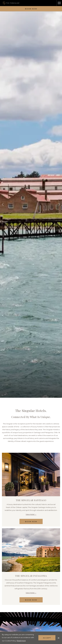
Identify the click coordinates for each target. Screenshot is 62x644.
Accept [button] (47, 638)
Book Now (34, 522)
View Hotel (30, 514)
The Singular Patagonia (31, 576)
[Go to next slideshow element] (59, 205)
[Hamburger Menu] (59, 3)
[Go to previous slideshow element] (3, 205)
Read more (21, 641)
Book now (31, 9)
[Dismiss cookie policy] (59, 638)
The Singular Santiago (31, 500)
